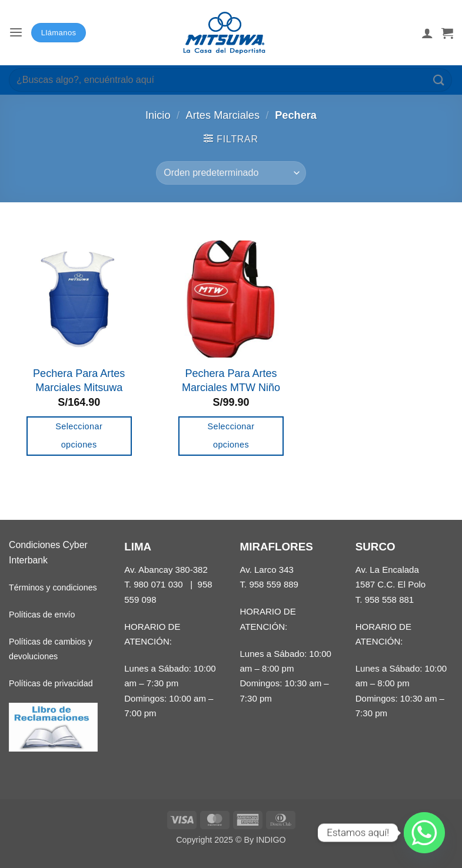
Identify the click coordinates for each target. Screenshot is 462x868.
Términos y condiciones (53, 587)
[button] (16, 33)
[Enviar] (439, 80)
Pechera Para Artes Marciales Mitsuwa (79, 380)
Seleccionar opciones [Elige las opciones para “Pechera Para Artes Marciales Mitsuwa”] (79, 436)
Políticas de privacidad (51, 683)
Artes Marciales (223, 115)
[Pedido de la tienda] (231, 173)
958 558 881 (390, 600)
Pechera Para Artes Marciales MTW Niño (231, 380)
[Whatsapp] (424, 833)
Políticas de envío (42, 615)
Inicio (158, 115)
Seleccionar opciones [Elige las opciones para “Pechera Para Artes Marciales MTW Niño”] (231, 436)
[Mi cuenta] (427, 33)
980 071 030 (158, 584)
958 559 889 (274, 584)
